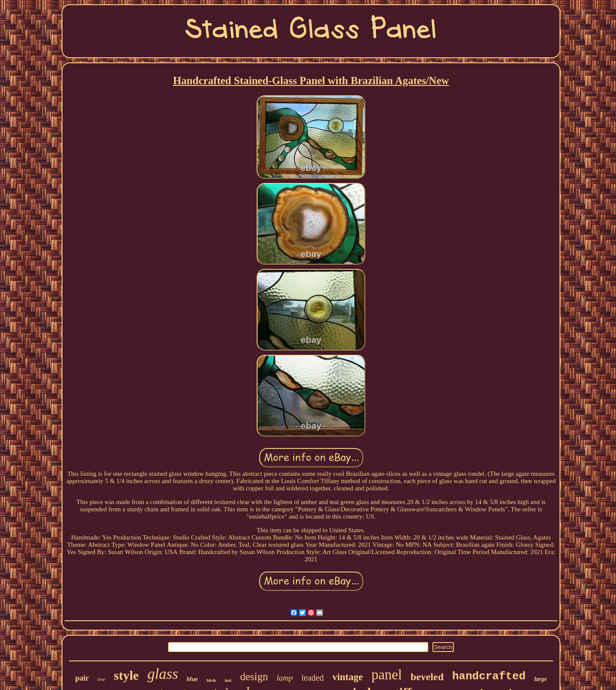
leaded (312, 678)
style (126, 675)
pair (82, 678)
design (254, 677)
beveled (427, 677)
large (541, 679)
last (228, 680)
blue (192, 679)
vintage (348, 677)
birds (211, 680)
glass (163, 674)
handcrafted (489, 676)
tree (101, 679)
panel (386, 675)
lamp (284, 678)
